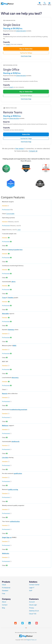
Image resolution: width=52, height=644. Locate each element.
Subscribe (26, 134)
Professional (6, 588)
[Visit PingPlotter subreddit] (16, 623)
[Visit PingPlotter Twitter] (23, 623)
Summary (11, 330)
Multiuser (5, 425)
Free (3, 594)
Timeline (10, 298)
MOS (15, 346)
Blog (3, 608)
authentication (15, 521)
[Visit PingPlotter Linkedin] (30, 623)
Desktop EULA (34, 611)
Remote (5, 394)
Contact (5, 605)
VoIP (31, 591)
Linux (19, 230)
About (4, 602)
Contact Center (34, 585)
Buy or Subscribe (26, 49)
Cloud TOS (33, 614)
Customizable (10, 214)
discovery (15, 378)
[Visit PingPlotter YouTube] (37, 623)
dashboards (15, 441)
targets (8, 44)
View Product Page (26, 56)
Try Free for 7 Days (26, 139)
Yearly (5, 118)
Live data (5, 457)
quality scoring (13, 489)
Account (32, 602)
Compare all (33, 151)
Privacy (32, 608)
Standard (5, 591)
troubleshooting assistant (18, 410)
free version (20, 149)
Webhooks (6, 553)
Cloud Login (33, 605)
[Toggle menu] (49, 3)
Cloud (4, 585)
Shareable (5, 314)
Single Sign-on (7, 537)
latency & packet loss (15, 250)
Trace (4, 298)
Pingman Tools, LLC (31, 640)
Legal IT (32, 588)
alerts (13, 282)
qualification (18, 473)
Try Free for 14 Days (26, 53)
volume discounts (21, 31)
